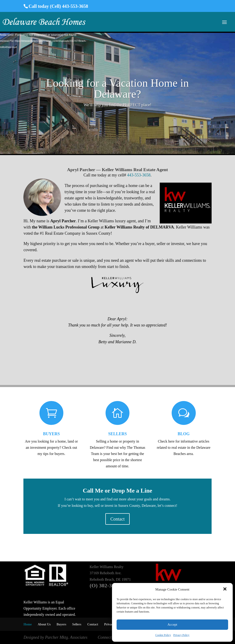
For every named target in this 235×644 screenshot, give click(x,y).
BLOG (184, 434)
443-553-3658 (139, 175)
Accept (172, 624)
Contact (117, 519)
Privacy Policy (181, 635)
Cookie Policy (163, 635)
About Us (44, 624)
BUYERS (51, 434)
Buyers (62, 624)
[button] (225, 589)
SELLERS (117, 434)
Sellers (77, 624)
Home (28, 624)
